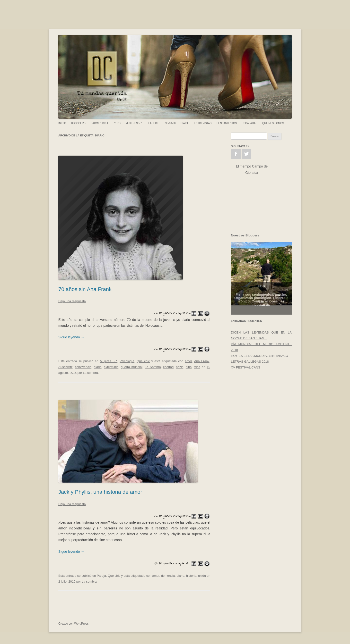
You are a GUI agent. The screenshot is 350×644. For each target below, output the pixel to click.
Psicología (127, 361)
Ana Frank (202, 361)
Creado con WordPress (74, 624)
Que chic (143, 361)
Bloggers (78, 123)
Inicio (62, 123)
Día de (185, 123)
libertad (168, 367)
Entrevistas (203, 123)
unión (202, 576)
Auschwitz (66, 367)
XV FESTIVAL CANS (246, 367)
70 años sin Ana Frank (85, 289)
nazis (180, 367)
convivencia (83, 367)
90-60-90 (170, 123)
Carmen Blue (100, 123)
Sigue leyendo (71, 337)
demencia (168, 576)
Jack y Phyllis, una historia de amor (100, 492)
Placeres (154, 123)
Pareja (101, 576)
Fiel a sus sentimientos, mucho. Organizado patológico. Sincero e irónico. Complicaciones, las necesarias (261, 305)
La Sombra (153, 367)
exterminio (111, 367)
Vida (197, 367)
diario (98, 367)
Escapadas (249, 123)
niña (189, 367)
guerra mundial (132, 367)
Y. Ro (117, 123)
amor (188, 361)
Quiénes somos (273, 123)
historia (191, 576)
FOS (261, 292)
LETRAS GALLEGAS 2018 (250, 362)
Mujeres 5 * (134, 123)
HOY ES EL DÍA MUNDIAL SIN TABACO (259, 356)
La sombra (90, 373)
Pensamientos (227, 123)
